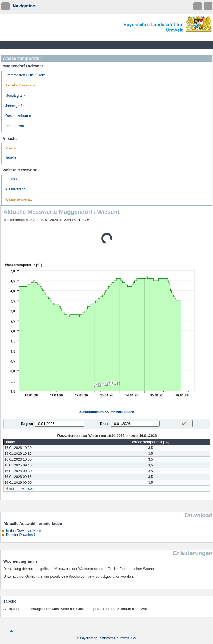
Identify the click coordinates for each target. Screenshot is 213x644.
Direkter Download (20, 535)
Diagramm (13, 148)
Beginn (27, 424)
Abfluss (11, 179)
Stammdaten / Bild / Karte (25, 75)
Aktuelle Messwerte (20, 85)
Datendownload (17, 126)
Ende (104, 424)
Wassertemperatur (20, 199)
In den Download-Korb (23, 531)
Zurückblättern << (94, 412)
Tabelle (11, 157)
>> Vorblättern (122, 412)
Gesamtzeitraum (18, 116)
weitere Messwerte (24, 489)
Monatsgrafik (15, 96)
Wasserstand (15, 189)
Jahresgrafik (15, 106)
